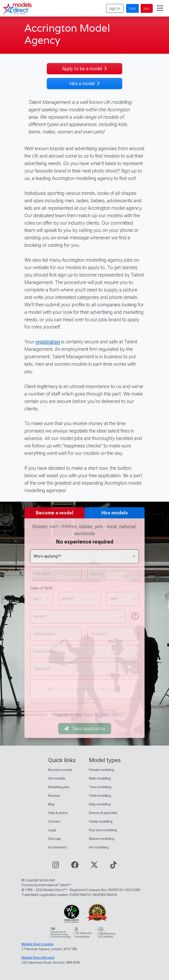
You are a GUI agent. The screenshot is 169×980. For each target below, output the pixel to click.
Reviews (54, 796)
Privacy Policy (111, 715)
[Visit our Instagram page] (56, 866)
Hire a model (84, 84)
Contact (54, 821)
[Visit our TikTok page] (113, 866)
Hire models (57, 778)
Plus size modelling (103, 830)
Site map (55, 839)
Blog (51, 804)
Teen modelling (100, 787)
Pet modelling (99, 847)
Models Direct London (37, 944)
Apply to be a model (84, 69)
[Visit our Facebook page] (75, 866)
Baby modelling (100, 804)
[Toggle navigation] (160, 8)
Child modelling (100, 796)
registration (48, 342)
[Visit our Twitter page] (94, 866)
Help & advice (58, 813)
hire (132, 8)
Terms (88, 715)
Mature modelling (102, 839)
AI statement (58, 847)
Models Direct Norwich (38, 958)
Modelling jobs (59, 787)
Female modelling (101, 770)
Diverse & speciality (103, 813)
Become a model (60, 770)
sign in (115, 8)
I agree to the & (88, 715)
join (147, 8)
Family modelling (101, 821)
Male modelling (100, 778)
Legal (52, 830)
